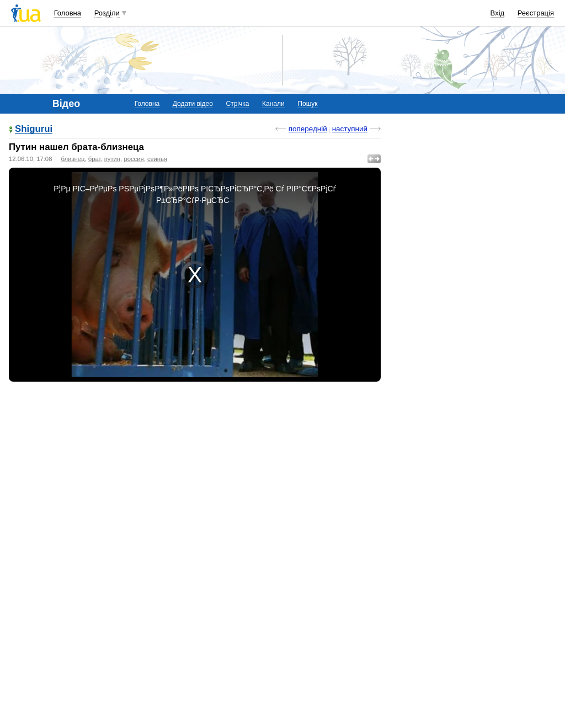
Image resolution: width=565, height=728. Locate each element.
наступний (350, 129)
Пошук (307, 104)
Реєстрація (536, 13)
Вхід (498, 13)
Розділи (107, 13)
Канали (273, 104)
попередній (308, 129)
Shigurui (34, 129)
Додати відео (193, 104)
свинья (157, 159)
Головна (68, 13)
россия (134, 159)
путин (112, 159)
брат (95, 159)
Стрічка (237, 104)
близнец (73, 159)
